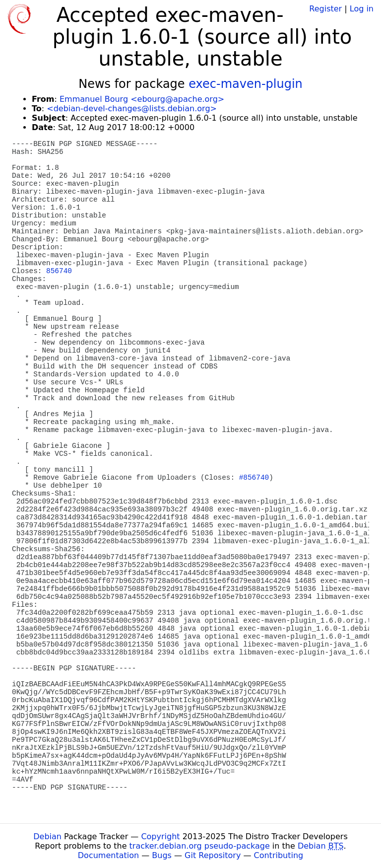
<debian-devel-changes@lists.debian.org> (132, 108)
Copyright (160, 836)
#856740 (254, 478)
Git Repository (213, 855)
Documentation (108, 855)
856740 (59, 271)
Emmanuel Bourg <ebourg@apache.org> (142, 99)
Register (325, 9)
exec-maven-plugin (246, 84)
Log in (362, 9)
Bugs (162, 855)
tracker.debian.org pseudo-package (200, 846)
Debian (47, 836)
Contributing (279, 855)
